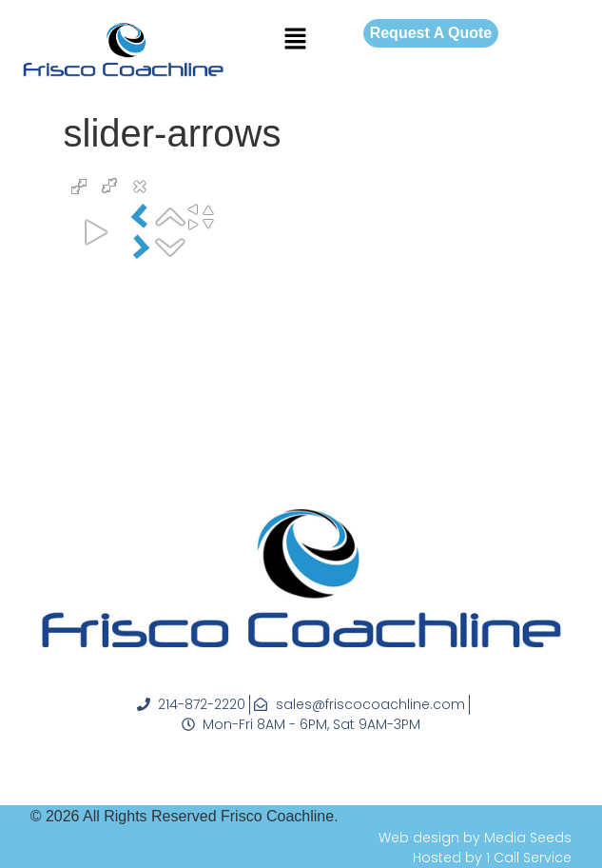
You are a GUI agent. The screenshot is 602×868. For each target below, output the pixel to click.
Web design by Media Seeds (475, 838)
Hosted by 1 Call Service (492, 858)
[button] (295, 40)
